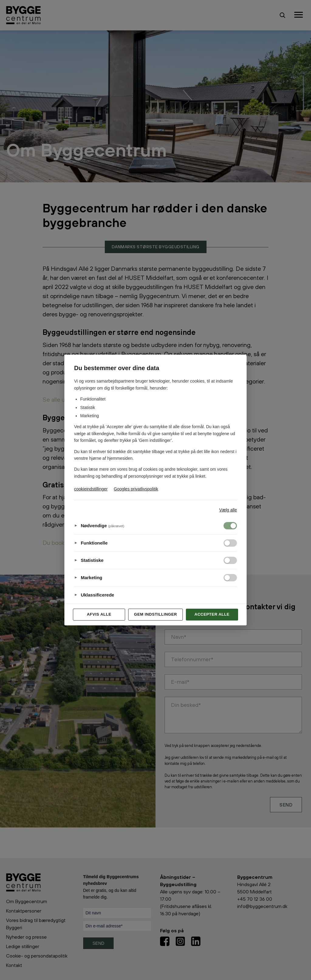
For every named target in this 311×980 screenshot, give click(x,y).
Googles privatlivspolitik (136, 489)
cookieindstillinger (91, 489)
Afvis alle (99, 614)
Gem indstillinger (155, 614)
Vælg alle (228, 510)
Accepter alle (212, 614)
